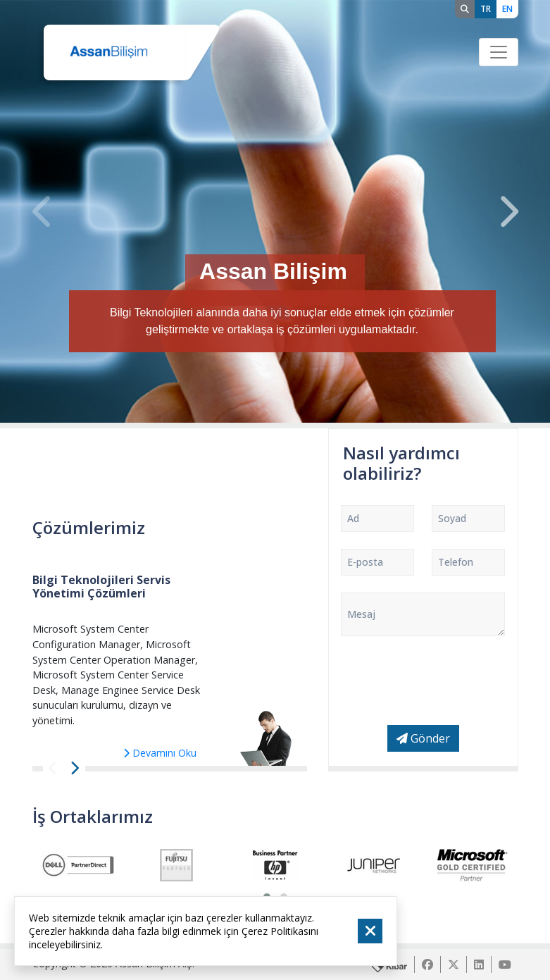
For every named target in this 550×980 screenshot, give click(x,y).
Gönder (423, 738)
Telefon (456, 562)
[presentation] (43, 212)
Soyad (452, 518)
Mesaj (361, 614)
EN (507, 9)
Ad (353, 518)
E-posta (365, 562)
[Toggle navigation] (499, 52)
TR (486, 9)
